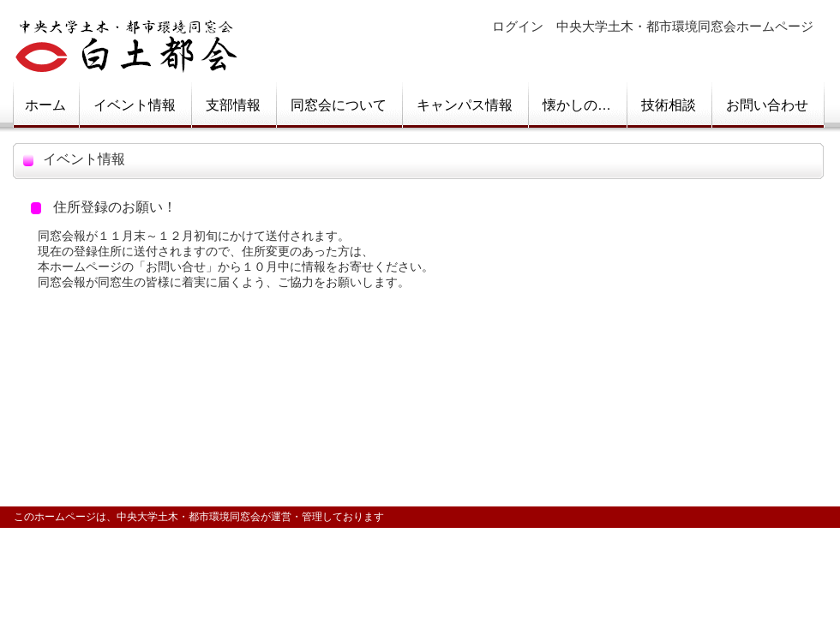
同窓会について (339, 105)
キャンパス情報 (465, 105)
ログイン (518, 27)
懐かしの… (577, 105)
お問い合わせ (767, 105)
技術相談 (669, 105)
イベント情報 (135, 105)
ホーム (45, 105)
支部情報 (233, 105)
